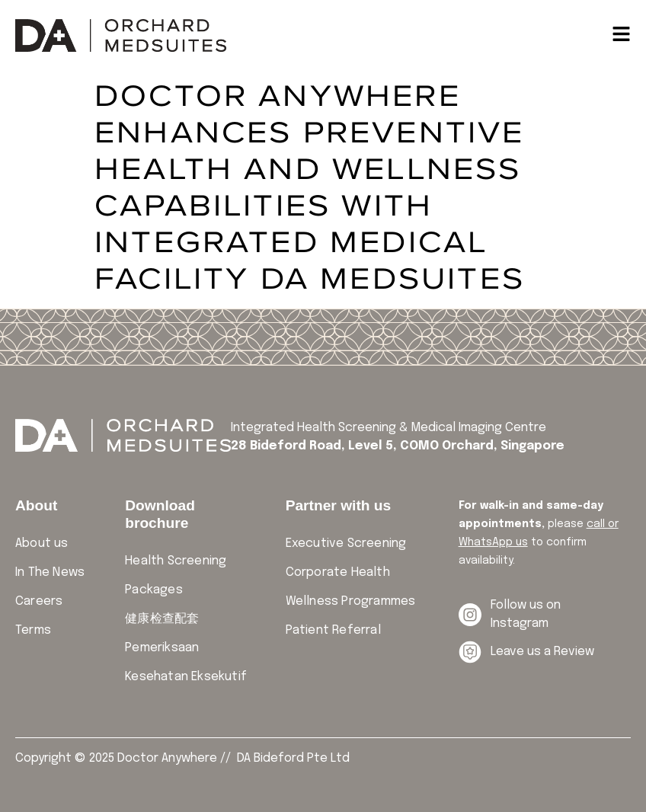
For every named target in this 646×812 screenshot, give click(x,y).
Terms (33, 630)
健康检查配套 (162, 619)
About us (42, 543)
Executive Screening (346, 543)
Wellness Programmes (351, 601)
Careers (39, 601)
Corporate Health (338, 572)
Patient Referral (333, 630)
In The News (50, 572)
